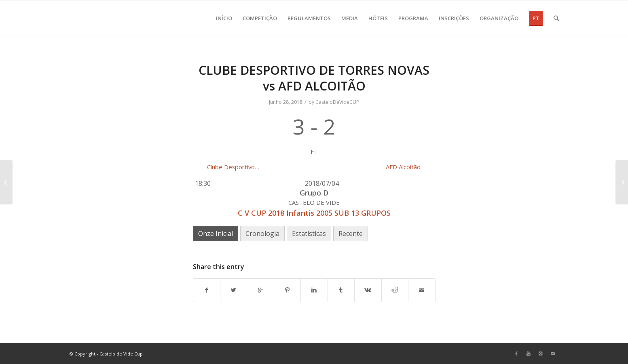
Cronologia (262, 234)
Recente (351, 234)
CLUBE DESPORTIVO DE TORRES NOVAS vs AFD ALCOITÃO (314, 78)
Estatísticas (309, 234)
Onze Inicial (216, 234)
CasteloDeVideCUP (337, 102)
